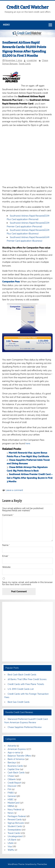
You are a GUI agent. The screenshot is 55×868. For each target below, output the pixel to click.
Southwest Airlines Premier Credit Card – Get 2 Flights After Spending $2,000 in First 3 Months (30, 478)
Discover (12, 786)
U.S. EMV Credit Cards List (21, 689)
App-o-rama (14, 753)
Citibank (12, 779)
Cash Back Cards (16, 773)
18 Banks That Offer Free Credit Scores (27, 679)
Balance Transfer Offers (19, 756)
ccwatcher (32, 60)
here (28, 444)
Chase (45, 60)
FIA (9, 789)
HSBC (11, 800)
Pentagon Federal (17, 816)
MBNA (11, 806)
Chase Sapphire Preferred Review (25, 727)
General (12, 796)
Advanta (12, 746)
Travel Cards (25, 64)
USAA (11, 843)
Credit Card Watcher (27, 7)
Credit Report (14, 783)
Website (6, 567)
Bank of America (16, 759)
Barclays (12, 763)
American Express (17, 749)
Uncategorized (15, 836)
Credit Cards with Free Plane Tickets (26, 684)
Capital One (13, 769)
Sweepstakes (14, 830)
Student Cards (15, 826)
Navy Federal (14, 810)
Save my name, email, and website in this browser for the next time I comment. (27, 583)
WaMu (11, 850)
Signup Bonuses (10, 64)
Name (6, 545)
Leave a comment (14, 490)
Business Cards (15, 766)
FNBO (11, 793)
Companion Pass (11, 282)
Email (6, 556)
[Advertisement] (27, 156)
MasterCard (13, 803)
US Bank (12, 840)
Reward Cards (15, 820)
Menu (6, 25)
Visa (10, 846)
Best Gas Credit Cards (19, 702)
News (11, 813)
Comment (8, 515)
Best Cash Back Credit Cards (22, 675)
